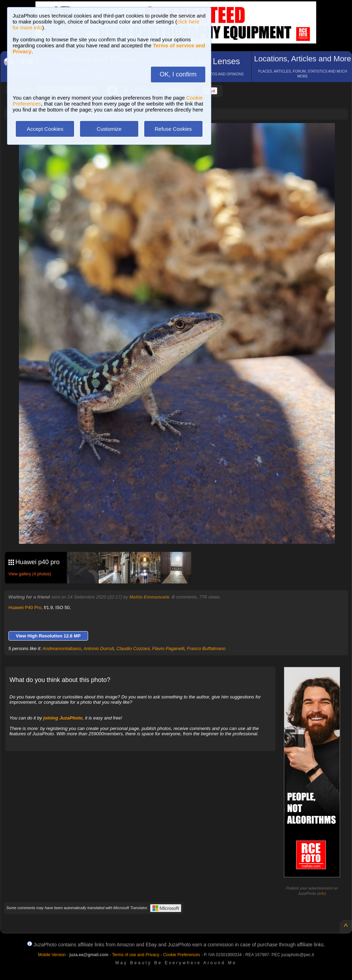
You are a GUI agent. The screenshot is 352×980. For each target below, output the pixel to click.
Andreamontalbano (62, 648)
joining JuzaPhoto (63, 718)
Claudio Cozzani (133, 648)
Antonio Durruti (99, 648)
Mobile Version (52, 955)
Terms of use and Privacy (136, 955)
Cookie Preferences (182, 955)
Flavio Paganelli (168, 648)
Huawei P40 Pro (25, 607)
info (322, 893)
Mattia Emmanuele (149, 597)
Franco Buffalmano (206, 648)
